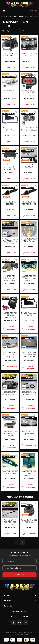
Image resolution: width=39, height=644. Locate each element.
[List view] (5, 26)
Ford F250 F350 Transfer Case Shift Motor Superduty (10, 278)
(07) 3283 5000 (19, 616)
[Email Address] (19, 568)
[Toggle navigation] (4, 11)
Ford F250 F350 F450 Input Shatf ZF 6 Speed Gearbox (29, 473)
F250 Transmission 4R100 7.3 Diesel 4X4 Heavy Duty (10, 355)
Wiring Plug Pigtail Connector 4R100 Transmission (29, 93)
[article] (10, 519)
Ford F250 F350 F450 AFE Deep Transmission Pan (10, 315)
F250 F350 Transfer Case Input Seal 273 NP (29, 394)
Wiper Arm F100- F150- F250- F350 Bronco (10, 522)
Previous (17, 542)
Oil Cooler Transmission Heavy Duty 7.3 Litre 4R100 (10, 167)
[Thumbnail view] (9, 26)
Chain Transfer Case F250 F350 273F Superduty (10, 434)
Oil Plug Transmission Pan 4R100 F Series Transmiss (10, 241)
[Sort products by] (29, 31)
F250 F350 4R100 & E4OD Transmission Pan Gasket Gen (29, 355)
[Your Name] (19, 561)
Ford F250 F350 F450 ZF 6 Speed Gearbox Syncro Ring (29, 278)
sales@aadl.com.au (19, 611)
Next (22, 542)
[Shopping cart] (32, 11)
